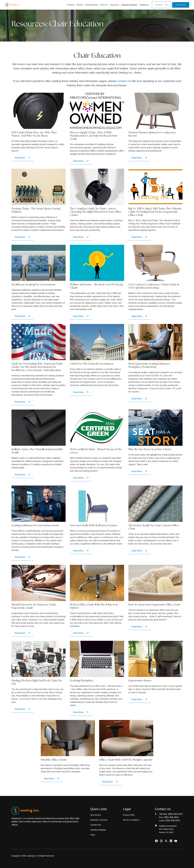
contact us (124, 81)
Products (71, 5)
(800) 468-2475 (175, 814)
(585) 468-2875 (173, 821)
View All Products (181, 5)
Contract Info (96, 825)
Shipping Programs (129, 5)
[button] (71, 5)
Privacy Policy (129, 815)
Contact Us (144, 5)
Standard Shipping (98, 830)
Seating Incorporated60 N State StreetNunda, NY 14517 (168, 829)
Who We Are (96, 815)
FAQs (93, 835)
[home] (12, 5)
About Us (104, 5)
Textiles (80, 5)
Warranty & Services (99, 820)
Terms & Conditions (131, 820)
